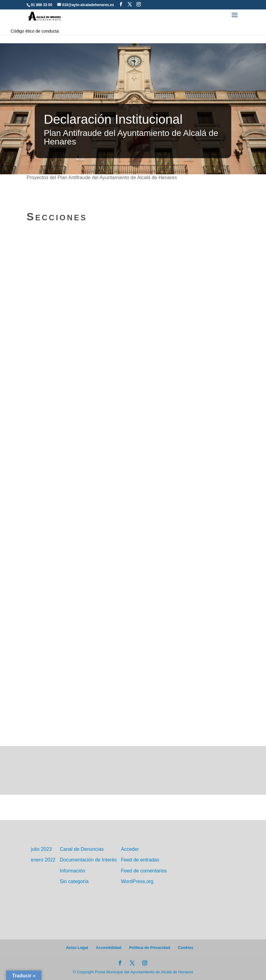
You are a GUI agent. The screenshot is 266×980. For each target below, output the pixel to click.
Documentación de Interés (88, 860)
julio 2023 (41, 849)
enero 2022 (43, 860)
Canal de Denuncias (82, 849)
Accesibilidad (109, 948)
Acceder (130, 849)
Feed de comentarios (144, 871)
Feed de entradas (140, 860)
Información (73, 871)
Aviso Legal (77, 948)
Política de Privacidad (150, 948)
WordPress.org (137, 881)
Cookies (186, 948)
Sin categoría (74, 881)
